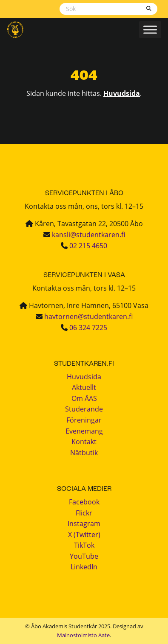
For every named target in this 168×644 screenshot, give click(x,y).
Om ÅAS (84, 398)
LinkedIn (84, 567)
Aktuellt (84, 387)
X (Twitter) (84, 535)
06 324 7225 (88, 328)
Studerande (84, 409)
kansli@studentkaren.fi (88, 235)
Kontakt (84, 442)
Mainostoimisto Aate (83, 635)
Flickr (84, 513)
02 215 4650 (88, 246)
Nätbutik (84, 453)
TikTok (84, 545)
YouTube (84, 556)
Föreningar (84, 420)
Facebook (84, 502)
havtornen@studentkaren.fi (88, 316)
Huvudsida (122, 93)
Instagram (84, 524)
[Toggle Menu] (150, 29)
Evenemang (84, 431)
